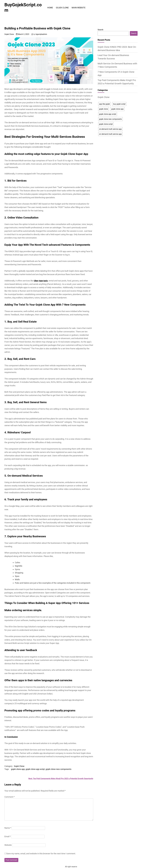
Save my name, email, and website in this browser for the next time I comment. (41, 854)
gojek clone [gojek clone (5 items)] (104, 109)
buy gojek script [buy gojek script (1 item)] (119, 104)
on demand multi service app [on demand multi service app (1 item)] (110, 134)
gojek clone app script (35, 769)
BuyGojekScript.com (23, 7)
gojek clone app (18, 769)
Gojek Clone (62, 8)
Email (8, 836)
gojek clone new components (58, 769)
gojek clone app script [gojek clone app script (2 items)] (108, 114)
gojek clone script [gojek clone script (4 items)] (106, 124)
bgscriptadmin (41, 34)
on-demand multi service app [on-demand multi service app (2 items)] (110, 129)
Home (50, 8)
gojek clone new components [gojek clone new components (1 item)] (110, 119)
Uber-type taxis (41, 281)
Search (100, 30)
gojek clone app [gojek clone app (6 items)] (117, 109)
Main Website (79, 8)
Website (8, 845)
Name (8, 828)
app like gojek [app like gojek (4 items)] (104, 104)
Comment (10, 797)
